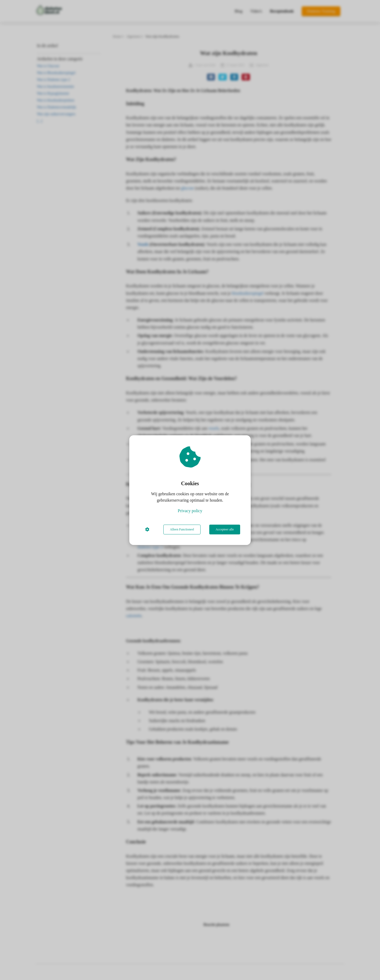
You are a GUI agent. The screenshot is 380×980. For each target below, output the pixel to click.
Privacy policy (190, 511)
